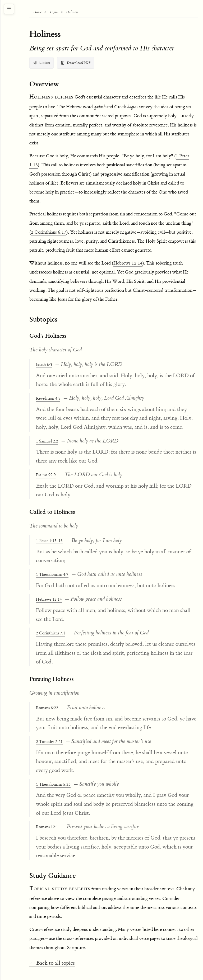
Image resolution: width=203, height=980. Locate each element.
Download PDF (76, 63)
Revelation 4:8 (48, 399)
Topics (54, 12)
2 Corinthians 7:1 (51, 633)
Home (37, 12)
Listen (42, 63)
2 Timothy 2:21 (49, 742)
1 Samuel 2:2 (47, 441)
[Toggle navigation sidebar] (9, 9)
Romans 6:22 (47, 708)
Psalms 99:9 (46, 475)
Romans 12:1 (47, 827)
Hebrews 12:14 (128, 263)
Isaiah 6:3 (44, 365)
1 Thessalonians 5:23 (53, 785)
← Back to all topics (52, 963)
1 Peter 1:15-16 (49, 541)
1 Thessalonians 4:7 (52, 575)
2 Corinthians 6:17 (49, 232)
